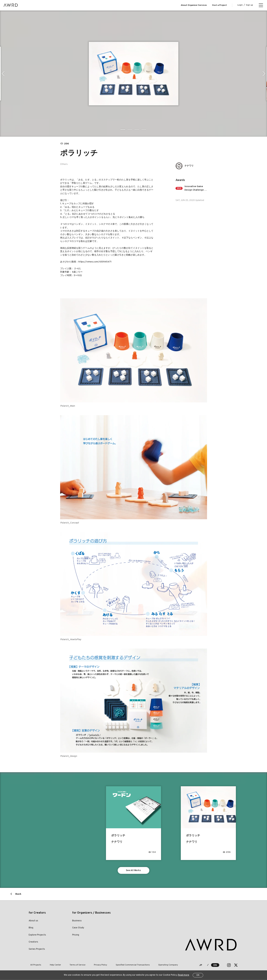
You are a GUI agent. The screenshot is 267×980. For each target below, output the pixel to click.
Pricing (76, 936)
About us (33, 922)
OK (198, 975)
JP (201, 966)
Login (240, 5)
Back (18, 895)
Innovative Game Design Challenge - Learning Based (196, 188)
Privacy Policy (89, 966)
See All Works (133, 871)
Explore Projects (37, 936)
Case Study (78, 929)
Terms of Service (69, 966)
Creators (33, 943)
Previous (3, 74)
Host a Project (219, 5)
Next (264, 74)
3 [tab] (137, 130)
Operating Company (149, 966)
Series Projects (37, 950)
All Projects (34, 966)
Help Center (50, 966)
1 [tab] (123, 130)
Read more (184, 975)
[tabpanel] (134, 74)
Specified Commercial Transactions (118, 966)
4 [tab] (144, 130)
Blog (31, 929)
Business (77, 922)
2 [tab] (130, 130)
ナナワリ (190, 166)
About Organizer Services (194, 5)
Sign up (249, 5)
